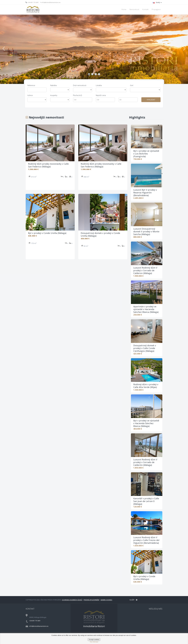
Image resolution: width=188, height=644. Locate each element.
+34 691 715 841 (33, 2)
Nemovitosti (134, 9)
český (157, 2)
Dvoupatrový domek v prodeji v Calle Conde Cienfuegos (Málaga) (145, 348)
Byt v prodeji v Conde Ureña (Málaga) (144, 578)
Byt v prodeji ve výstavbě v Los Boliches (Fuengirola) (146, 154)
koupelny (54, 95)
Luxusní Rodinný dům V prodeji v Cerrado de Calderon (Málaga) (145, 270)
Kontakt (145, 9)
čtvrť (132, 85)
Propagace (156, 9)
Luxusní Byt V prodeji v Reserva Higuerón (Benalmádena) (145, 193)
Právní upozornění (91, 600)
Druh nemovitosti (80, 85)
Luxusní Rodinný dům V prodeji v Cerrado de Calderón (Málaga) (145, 462)
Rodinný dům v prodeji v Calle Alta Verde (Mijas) (146, 386)
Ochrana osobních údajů (72, 600)
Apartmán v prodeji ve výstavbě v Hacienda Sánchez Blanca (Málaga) (146, 309)
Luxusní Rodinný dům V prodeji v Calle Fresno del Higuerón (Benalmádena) (146, 540)
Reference (31, 85)
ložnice (30, 95)
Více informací (94, 642)
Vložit (133, 600)
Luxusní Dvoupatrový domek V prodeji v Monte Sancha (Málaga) (146, 231)
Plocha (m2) (77, 95)
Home (124, 9)
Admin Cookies (106, 600)
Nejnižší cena (101, 95)
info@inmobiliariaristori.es (51, 2)
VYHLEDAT (151, 100)
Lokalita (99, 85)
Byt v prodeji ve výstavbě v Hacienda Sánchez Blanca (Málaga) (146, 423)
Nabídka (53, 85)
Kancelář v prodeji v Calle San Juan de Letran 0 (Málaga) (146, 501)
